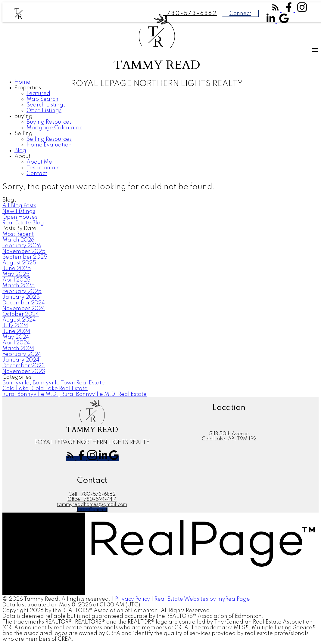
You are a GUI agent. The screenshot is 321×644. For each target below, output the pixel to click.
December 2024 (24, 303)
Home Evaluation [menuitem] (49, 145)
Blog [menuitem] (20, 151)
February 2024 (22, 354)
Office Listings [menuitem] (44, 111)
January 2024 (21, 360)
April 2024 (16, 343)
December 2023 (24, 366)
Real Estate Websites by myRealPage (202, 599)
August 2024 (19, 320)
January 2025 (21, 297)
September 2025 (25, 257)
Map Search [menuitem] (42, 99)
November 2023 (24, 371)
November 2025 (24, 251)
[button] (276, 11)
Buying (23, 116)
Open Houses (20, 217)
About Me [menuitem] (39, 162)
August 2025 (19, 263)
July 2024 (15, 326)
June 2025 (17, 269)
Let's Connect (92, 510)
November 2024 (24, 309)
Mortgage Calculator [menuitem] (54, 128)
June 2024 (16, 331)
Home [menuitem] (22, 82)
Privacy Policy (132, 599)
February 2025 (22, 291)
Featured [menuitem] (38, 94)
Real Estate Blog (23, 223)
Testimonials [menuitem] (43, 168)
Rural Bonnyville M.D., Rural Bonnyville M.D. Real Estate (75, 394)
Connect (240, 14)
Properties (28, 88)
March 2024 (18, 349)
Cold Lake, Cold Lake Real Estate (45, 389)
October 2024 (21, 314)
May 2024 (16, 337)
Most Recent (18, 234)
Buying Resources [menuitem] (49, 122)
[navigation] (160, 128)
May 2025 (16, 274)
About (22, 156)
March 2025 (19, 286)
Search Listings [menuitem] (46, 105)
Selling (23, 134)
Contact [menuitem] (37, 174)
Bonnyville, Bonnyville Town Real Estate (54, 383)
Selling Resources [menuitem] (49, 139)
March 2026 (18, 240)
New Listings (19, 211)
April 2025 (16, 280)
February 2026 (22, 246)
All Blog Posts (19, 206)
